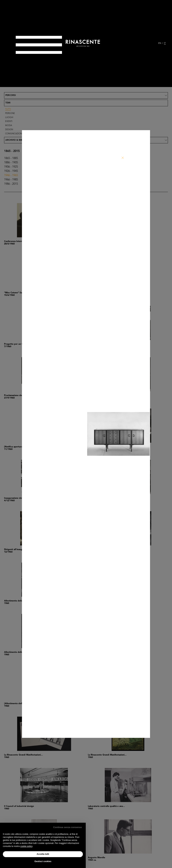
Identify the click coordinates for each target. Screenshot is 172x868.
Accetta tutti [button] (43, 854)
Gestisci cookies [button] (43, 861)
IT (165, 43)
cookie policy (26, 846)
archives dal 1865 (83, 46)
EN (160, 43)
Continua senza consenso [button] (68, 827)
